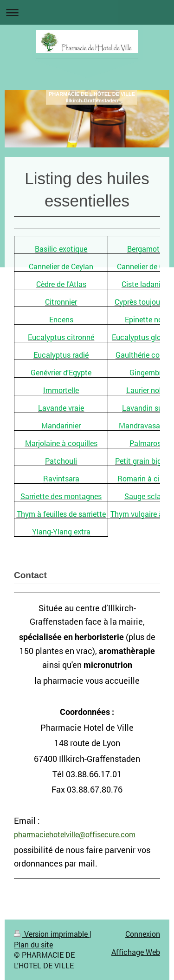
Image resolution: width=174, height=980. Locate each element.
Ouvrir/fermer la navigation (87, 12)
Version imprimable (52, 934)
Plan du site (33, 944)
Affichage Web (136, 952)
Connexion (143, 934)
